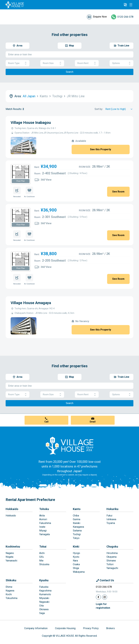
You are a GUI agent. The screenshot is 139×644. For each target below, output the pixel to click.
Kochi (9, 594)
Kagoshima (45, 591)
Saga (42, 613)
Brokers (110, 628)
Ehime (9, 587)
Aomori (43, 519)
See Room (118, 192)
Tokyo (76, 538)
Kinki (76, 547)
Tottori (110, 564)
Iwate (42, 527)
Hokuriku (112, 509)
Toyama (111, 523)
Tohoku (44, 509)
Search (70, 72)
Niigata (9, 557)
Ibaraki (77, 523)
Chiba (76, 516)
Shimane (111, 561)
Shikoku (11, 580)
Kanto (77, 509)
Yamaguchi (112, 568)
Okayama (111, 557)
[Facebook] (98, 597)
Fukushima (45, 523)
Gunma (77, 519)
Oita (41, 606)
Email (93, 422)
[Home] (70, 445)
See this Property (101, 149)
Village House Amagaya (31, 303)
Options (121, 63)
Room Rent (87, 63)
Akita (42, 516)
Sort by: (99, 109)
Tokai (43, 547)
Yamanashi (11, 561)
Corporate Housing (65, 628)
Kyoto (76, 557)
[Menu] (131, 5)
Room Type (18, 63)
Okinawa (44, 609)
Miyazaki (44, 598)
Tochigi (77, 534)
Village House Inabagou (31, 123)
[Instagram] (105, 597)
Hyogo (76, 553)
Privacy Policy (91, 628)
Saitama (77, 531)
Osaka (76, 564)
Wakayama (79, 572)
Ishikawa (111, 519)
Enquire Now (100, 17)
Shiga (76, 568)
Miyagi (43, 531)
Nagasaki (44, 602)
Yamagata (44, 534)
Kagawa (10, 591)
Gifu (41, 557)
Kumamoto (45, 594)
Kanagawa (78, 527)
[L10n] (125, 5)
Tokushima (11, 598)
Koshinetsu (13, 547)
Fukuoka (44, 587)
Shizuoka (44, 564)
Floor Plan (21, 181)
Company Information (36, 628)
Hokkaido (12, 509)
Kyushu (44, 580)
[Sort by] (119, 109)
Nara (75, 561)
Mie (41, 561)
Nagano (10, 553)
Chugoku (112, 547)
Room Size (52, 63)
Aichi (42, 553)
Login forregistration (103, 606)
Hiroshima (112, 553)
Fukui (109, 516)
